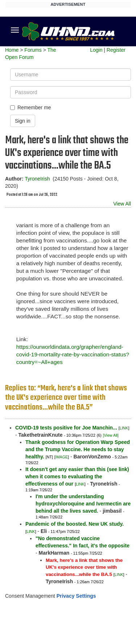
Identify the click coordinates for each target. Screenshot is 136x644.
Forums (33, 50)
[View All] (111, 435)
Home (12, 50)
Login (96, 50)
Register (116, 50)
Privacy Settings (76, 596)
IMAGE (62, 457)
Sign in (23, 121)
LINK (124, 428)
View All (122, 204)
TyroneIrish (37, 179)
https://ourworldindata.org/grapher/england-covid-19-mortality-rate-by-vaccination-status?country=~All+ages (73, 354)
